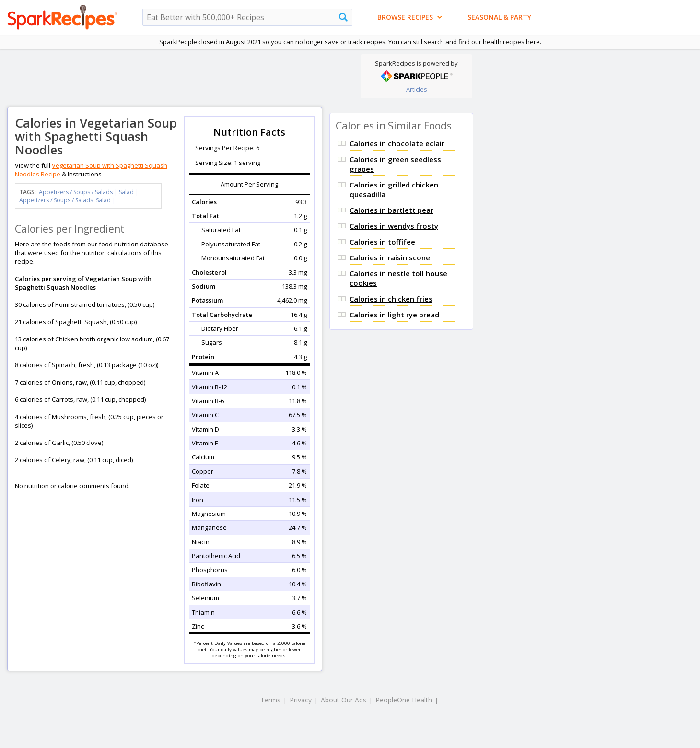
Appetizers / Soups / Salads (76, 192)
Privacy (301, 700)
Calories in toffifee (382, 242)
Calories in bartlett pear (391, 210)
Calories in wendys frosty (394, 226)
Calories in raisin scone (390, 257)
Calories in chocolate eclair (397, 143)
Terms (270, 700)
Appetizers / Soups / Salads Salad (65, 200)
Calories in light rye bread (394, 315)
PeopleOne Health (404, 700)
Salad (126, 192)
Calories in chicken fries (391, 299)
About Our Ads (344, 700)
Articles (417, 89)
